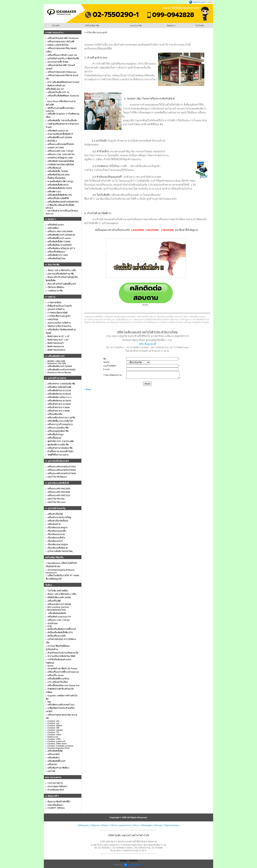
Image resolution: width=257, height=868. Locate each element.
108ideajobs (83, 825)
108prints (95, 825)
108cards (158, 825)
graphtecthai (125, 825)
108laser (105, 825)
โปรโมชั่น (200, 26)
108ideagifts (146, 825)
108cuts (114, 825)
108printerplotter (171, 825)
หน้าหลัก (56, 26)
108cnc (136, 825)
